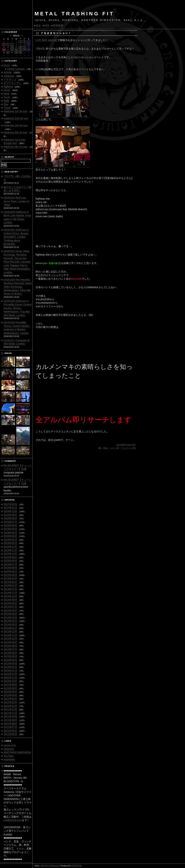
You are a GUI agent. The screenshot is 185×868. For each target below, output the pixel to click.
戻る (38, 25)
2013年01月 (10, 671)
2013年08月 (10, 646)
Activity (8, 72)
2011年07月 (10, 727)
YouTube (9, 756)
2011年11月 (10, 713)
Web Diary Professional (50, 866)
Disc (6, 104)
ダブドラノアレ (12, 83)
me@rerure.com (13, 820)
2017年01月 (10, 508)
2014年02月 (10, 625)
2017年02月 (10, 504)
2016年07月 (10, 522)
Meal (6, 94)
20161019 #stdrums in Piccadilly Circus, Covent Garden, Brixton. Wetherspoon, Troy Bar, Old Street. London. (18, 308)
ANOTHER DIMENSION (17, 752)
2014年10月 (10, 596)
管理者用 (58, 25)
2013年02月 (10, 667)
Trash (7, 97)
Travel (7, 108)
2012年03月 (10, 699)
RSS (47, 25)
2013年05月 (10, 656)
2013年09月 (10, 642)
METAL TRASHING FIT (74, 14)
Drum (7, 65)
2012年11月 (10, 678)
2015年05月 (10, 572)
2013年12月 (10, 632)
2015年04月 (10, 575)
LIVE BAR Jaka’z (45, 40)
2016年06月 (10, 525)
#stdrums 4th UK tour (16, 133)
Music (106, 448)
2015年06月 (10, 568)
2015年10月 (10, 554)
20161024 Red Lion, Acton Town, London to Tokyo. (16, 201)
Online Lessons (16, 69)
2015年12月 (10, 547)
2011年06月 (10, 731)
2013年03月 (10, 664)
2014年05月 (10, 614)
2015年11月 (10, 550)
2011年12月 (10, 709)
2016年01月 (10, 543)
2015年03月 (10, 579)
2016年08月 (10, 518)
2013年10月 (10, 639)
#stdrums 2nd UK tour (16, 118)
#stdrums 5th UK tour (16, 147)
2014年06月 (10, 611)
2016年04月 (10, 533)
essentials (9, 759)
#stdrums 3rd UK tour (16, 125)
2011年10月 (10, 717)
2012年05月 (10, 692)
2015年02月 (10, 582)
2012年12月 (10, 674)
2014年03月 (10, 621)
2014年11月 (10, 593)
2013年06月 (10, 653)
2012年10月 (10, 681)
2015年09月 (10, 557)
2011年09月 (10, 720)
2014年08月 (10, 603)
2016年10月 (10, 511)
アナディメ (10, 80)
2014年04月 (10, 618)
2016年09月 (10, 515)
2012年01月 (10, 706)
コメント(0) (114, 448)
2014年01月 (10, 628)
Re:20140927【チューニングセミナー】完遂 (18, 467)
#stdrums (9, 76)
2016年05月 (10, 529)
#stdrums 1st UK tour (16, 111)
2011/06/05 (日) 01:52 (126, 445)
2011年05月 (10, 734)
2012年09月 (10, 685)
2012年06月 (10, 688)
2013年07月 (10, 649)
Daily (6, 101)
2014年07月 (10, 607)
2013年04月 (10, 660)
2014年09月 (10, 600)
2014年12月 (10, 589)
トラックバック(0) (128, 448)
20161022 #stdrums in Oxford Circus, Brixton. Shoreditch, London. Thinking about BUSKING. (16, 237)
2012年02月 (10, 702)
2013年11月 (10, 635)
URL (100, 448)
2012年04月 (10, 695)
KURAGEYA (77, 866)
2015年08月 (10, 561)
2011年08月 (10, 724)
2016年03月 (10, 536)
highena (8, 87)
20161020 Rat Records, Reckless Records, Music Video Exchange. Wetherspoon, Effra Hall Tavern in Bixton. (18, 287)
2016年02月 (10, 540)
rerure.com (10, 745)
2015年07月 (10, 564)
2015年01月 (10, 586)
